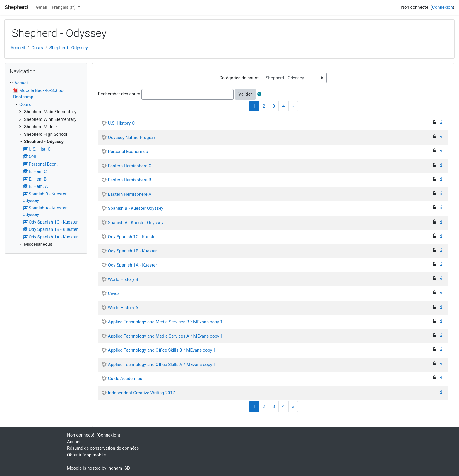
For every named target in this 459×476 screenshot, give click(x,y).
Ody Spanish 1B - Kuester (132, 251)
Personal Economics (128, 152)
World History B (123, 279)
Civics (114, 293)
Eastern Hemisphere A (130, 194)
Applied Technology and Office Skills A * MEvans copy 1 (162, 365)
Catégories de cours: (239, 78)
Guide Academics (125, 379)
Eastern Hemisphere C (130, 166)
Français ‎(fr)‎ (64, 7)
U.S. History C (121, 123)
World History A (123, 308)
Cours (37, 48)
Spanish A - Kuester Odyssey (136, 223)
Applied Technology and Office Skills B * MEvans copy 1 (162, 350)
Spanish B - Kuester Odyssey (136, 208)
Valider (245, 94)
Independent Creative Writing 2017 (142, 393)
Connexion (442, 7)
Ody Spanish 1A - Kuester (133, 265)
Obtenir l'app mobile (86, 455)
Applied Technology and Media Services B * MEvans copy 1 (165, 322)
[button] (261, 94)
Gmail (41, 7)
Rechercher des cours (119, 94)
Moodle (74, 468)
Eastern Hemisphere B (130, 180)
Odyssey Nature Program (132, 138)
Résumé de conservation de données (103, 448)
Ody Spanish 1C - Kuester (133, 237)
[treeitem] (46, 83)
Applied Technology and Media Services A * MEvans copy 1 (165, 336)
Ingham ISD (119, 468)
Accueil (18, 48)
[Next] (293, 106)
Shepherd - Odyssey (69, 48)
